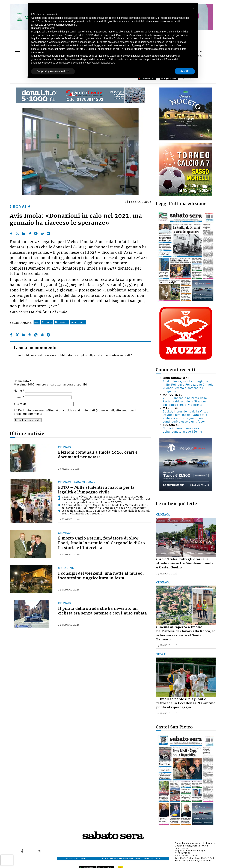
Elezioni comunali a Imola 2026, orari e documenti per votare (98, 455)
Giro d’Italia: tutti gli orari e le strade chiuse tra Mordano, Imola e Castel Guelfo (185, 563)
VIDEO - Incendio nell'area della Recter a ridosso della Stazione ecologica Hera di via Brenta (185, 401)
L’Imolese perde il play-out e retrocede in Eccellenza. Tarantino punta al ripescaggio (186, 703)
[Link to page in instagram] (38, 851)
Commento (23, 381)
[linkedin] (23, 233)
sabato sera (78, 322)
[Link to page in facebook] (22, 851)
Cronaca (47, 322)
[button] (193, 8)
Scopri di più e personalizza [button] (53, 71)
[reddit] (42, 233)
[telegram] (48, 233)
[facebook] (11, 233)
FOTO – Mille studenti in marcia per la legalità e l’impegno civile (96, 490)
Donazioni (62, 322)
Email (19, 397)
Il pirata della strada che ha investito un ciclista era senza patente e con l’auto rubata (102, 611)
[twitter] (17, 233)
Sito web (20, 404)
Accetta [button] (185, 71)
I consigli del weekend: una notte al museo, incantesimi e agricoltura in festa (101, 576)
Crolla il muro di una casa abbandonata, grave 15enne (182, 430)
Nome (19, 391)
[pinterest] (30, 233)
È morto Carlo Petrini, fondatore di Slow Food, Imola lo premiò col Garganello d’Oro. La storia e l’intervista (102, 543)
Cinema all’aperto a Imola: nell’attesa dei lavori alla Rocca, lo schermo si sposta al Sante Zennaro (186, 633)
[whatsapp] (36, 233)
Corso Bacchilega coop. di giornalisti (196, 843)
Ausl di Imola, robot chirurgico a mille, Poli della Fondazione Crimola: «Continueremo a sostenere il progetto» (189, 386)
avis (37, 322)
